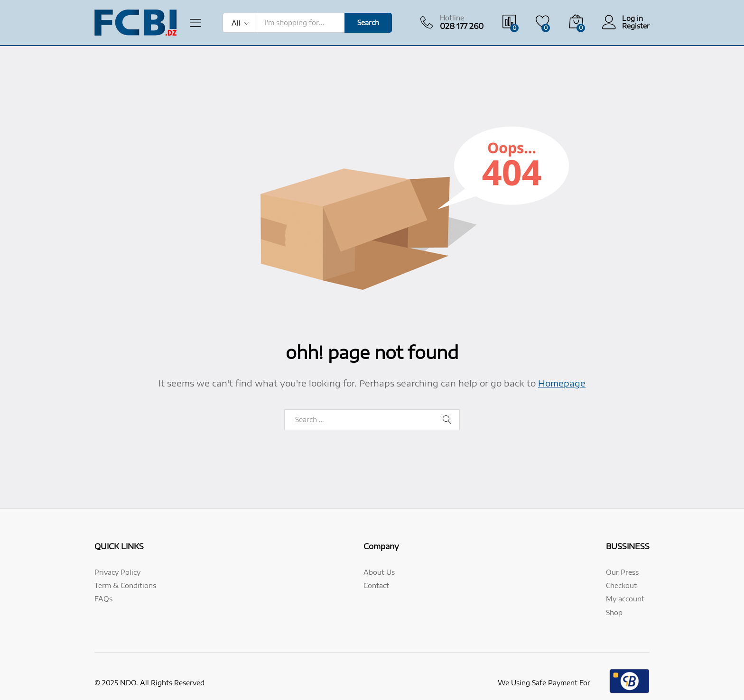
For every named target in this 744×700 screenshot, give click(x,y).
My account (625, 599)
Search (368, 23)
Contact (376, 585)
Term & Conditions (125, 585)
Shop (614, 612)
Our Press (622, 572)
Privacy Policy (117, 572)
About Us (379, 572)
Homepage (562, 383)
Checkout (621, 585)
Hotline (452, 18)
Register (636, 26)
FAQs (103, 599)
